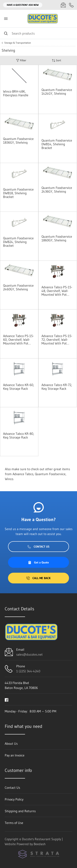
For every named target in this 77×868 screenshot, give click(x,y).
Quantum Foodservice (50, 474)
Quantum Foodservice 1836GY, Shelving (18, 141)
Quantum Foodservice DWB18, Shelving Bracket (18, 193)
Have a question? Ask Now (23, 5)
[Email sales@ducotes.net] (63, 5)
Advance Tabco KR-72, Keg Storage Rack (57, 387)
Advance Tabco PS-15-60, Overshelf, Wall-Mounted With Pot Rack (18, 340)
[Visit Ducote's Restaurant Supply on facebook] (7, 699)
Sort (56, 60)
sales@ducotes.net (29, 654)
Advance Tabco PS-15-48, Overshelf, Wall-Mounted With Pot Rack (57, 291)
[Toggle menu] (6, 19)
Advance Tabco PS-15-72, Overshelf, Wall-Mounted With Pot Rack (57, 340)
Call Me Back (38, 578)
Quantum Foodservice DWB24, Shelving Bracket (18, 242)
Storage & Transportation (18, 43)
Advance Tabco (23, 474)
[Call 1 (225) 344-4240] (71, 5)
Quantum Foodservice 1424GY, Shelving (57, 92)
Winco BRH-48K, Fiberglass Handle (16, 93)
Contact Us (38, 547)
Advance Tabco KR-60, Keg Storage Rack (19, 387)
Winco (9, 479)
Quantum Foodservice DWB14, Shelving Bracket (57, 144)
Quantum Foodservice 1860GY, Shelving (57, 238)
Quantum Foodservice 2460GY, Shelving (18, 287)
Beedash (40, 844)
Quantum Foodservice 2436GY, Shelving (57, 190)
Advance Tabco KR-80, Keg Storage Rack (19, 435)
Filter (21, 60)
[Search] (38, 33)
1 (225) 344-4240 (28, 671)
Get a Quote (38, 562)
